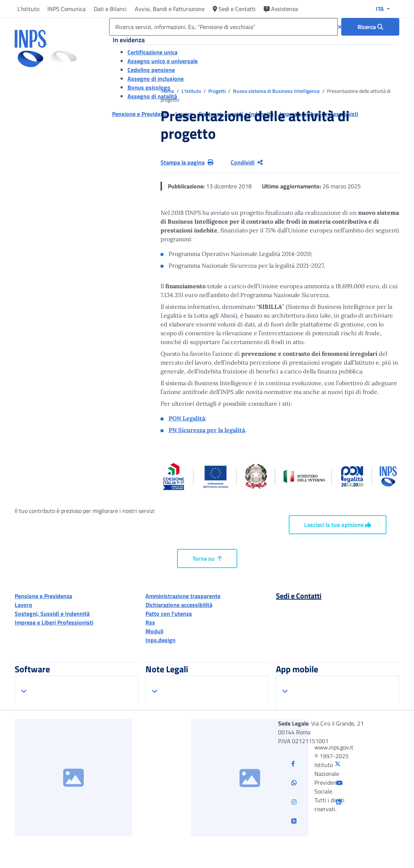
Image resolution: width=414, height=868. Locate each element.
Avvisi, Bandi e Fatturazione (170, 9)
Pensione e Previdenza (43, 596)
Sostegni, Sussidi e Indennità (52, 614)
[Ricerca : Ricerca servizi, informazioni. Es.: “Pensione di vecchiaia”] (370, 27)
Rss (150, 622)
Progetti (217, 91)
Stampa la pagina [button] (187, 162)
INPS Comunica (66, 9)
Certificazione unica (152, 52)
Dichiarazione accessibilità (179, 605)
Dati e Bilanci (110, 9)
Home (168, 91)
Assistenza (281, 9)
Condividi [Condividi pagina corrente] (247, 162)
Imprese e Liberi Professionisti (54, 622)
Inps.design (161, 640)
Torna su (207, 558)
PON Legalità (187, 418)
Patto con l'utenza (169, 614)
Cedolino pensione (151, 70)
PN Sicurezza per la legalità (207, 430)
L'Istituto (28, 9)
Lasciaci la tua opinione (338, 525)
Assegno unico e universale (163, 61)
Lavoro (24, 605)
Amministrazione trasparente (183, 596)
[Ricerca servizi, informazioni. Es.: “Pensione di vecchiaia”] (223, 27)
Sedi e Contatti (234, 9)
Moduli (154, 631)
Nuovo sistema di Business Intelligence (277, 91)
